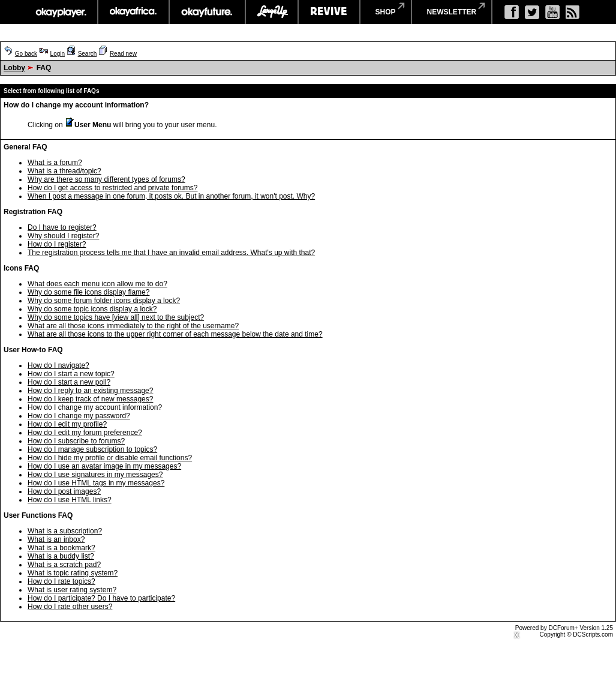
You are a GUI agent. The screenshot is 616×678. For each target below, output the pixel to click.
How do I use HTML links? (70, 500)
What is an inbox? (56, 539)
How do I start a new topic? (71, 374)
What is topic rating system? (73, 573)
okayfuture (207, 12)
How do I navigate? (58, 365)
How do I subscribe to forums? (76, 441)
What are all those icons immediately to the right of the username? (133, 326)
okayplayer (60, 12)
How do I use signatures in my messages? (95, 475)
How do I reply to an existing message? (90, 391)
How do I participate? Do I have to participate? (101, 598)
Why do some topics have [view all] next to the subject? (116, 317)
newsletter (452, 12)
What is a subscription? (65, 531)
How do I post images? (64, 491)
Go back (26, 54)
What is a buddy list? (61, 556)
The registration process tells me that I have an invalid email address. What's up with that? (171, 253)
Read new (123, 54)
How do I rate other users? (70, 607)
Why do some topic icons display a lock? (92, 309)
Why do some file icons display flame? (88, 292)
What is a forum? (55, 163)
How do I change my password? (79, 416)
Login (58, 54)
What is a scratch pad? (64, 565)
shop (386, 12)
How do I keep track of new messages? (90, 399)
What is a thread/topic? (64, 171)
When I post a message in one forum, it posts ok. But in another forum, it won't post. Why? (171, 196)
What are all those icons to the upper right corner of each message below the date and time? (175, 334)
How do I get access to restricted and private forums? (112, 188)
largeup (272, 12)
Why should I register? (63, 236)
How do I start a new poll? (69, 382)
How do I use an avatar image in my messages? (104, 466)
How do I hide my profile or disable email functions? (110, 458)
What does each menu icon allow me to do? (97, 284)
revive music (329, 12)
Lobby (14, 68)
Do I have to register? (62, 227)
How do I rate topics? (61, 581)
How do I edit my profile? (67, 424)
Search (88, 54)
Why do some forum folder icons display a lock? (104, 301)
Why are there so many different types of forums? (106, 179)
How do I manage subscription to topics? (92, 449)
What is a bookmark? (61, 548)
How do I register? (57, 244)
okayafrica (133, 12)
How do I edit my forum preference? (85, 433)
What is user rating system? (72, 590)
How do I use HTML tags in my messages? (96, 483)
